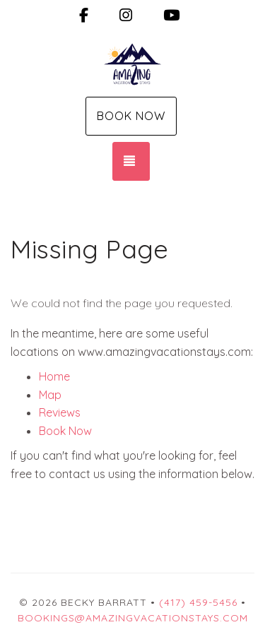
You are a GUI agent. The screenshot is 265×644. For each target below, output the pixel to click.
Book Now (131, 116)
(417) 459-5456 (198, 602)
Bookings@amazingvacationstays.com (133, 618)
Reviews (60, 412)
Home (54, 376)
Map (50, 395)
